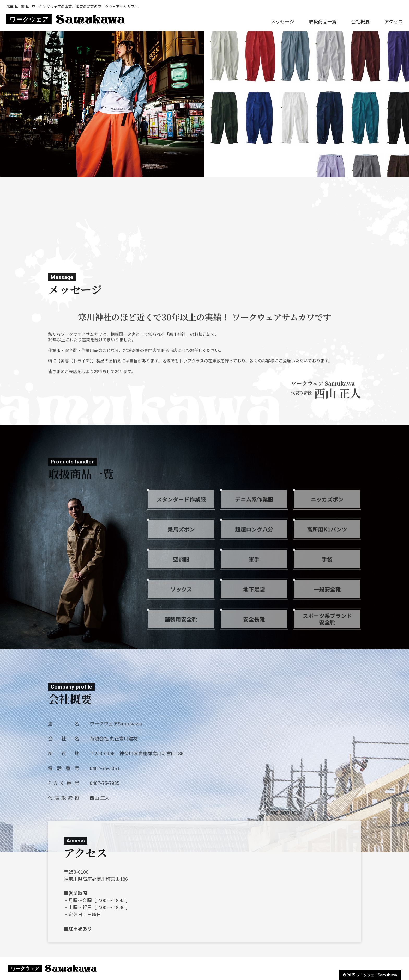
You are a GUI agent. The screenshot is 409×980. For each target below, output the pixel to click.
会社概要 (360, 21)
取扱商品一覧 (323, 21)
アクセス (393, 21)
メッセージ (282, 21)
